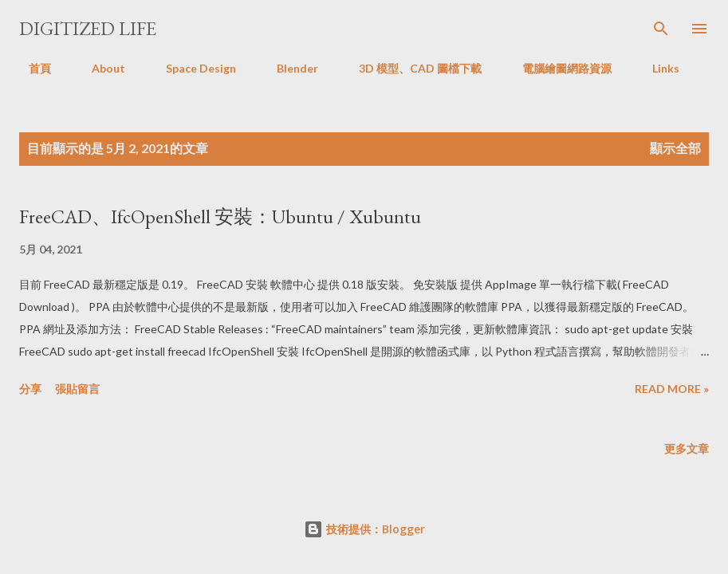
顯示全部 (675, 148)
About (99, 68)
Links (656, 68)
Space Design (191, 68)
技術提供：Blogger (364, 529)
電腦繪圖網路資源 (557, 68)
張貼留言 (77, 389)
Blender (288, 68)
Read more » (672, 389)
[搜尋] (661, 29)
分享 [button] (30, 389)
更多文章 (687, 448)
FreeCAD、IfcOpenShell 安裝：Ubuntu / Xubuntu (220, 216)
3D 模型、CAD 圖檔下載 (411, 68)
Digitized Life (88, 28)
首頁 (30, 68)
